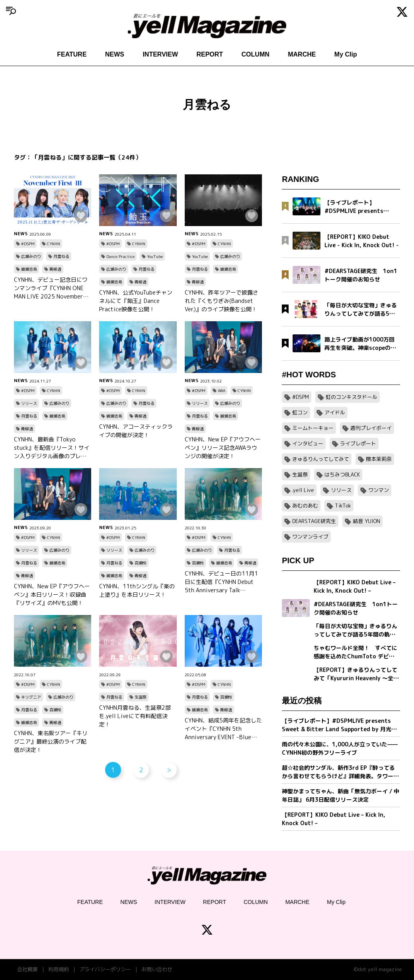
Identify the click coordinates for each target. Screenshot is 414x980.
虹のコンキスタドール (352, 397)
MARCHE (302, 54)
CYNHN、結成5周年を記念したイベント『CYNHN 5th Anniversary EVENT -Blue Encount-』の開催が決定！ (223, 729)
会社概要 (27, 969)
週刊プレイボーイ (371, 428)
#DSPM (28, 244)
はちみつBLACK (342, 474)
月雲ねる (61, 256)
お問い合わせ (157, 969)
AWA (222, 390)
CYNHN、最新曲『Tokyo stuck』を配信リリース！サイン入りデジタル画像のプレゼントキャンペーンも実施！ (52, 448)
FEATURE (72, 54)
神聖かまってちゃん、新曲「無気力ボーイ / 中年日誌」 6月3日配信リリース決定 (341, 795)
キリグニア (31, 697)
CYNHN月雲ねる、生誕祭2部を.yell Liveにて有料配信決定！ (135, 716)
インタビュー (308, 443)
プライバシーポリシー (105, 969)
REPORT (210, 54)
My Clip (346, 54)
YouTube (155, 256)
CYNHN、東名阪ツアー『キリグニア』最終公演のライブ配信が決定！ (51, 741)
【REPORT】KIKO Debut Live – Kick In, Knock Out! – (334, 819)
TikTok (343, 506)
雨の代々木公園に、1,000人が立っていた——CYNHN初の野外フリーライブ (340, 748)
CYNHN (54, 244)
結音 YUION (366, 521)
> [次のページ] (169, 770)
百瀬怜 (141, 563)
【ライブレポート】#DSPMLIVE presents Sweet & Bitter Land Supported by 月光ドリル (339, 725)
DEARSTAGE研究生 (314, 521)
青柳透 (55, 269)
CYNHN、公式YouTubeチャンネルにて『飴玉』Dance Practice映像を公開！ (136, 301)
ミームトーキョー (313, 428)
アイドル (335, 412)
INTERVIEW (160, 54)
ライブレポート (358, 443)
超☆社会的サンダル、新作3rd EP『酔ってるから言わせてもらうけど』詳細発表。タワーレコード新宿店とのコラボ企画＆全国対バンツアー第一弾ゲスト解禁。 (340, 772)
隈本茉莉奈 (379, 459)
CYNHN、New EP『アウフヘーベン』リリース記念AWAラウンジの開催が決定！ (223, 448)
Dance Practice (120, 256)
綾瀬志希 (29, 269)
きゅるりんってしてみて (321, 459)
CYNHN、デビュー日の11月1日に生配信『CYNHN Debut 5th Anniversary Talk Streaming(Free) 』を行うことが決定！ (221, 582)
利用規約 (59, 969)
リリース (29, 403)
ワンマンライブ (310, 537)
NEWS (115, 54)
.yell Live (303, 490)
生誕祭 (141, 697)
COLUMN (256, 54)
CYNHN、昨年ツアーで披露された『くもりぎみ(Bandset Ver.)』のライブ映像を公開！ (222, 301)
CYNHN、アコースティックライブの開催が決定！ (136, 431)
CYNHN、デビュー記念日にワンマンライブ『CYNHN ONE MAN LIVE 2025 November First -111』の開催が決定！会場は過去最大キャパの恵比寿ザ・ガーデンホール (51, 288)
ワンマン (379, 490)
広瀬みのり (31, 256)
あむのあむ (305, 506)
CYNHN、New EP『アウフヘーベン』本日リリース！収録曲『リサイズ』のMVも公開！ (52, 594)
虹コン (300, 412)
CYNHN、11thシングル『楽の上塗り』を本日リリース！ (137, 590)
